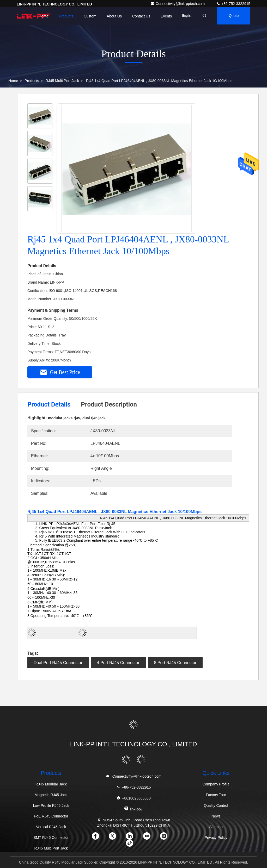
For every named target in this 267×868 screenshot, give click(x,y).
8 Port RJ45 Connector (175, 663)
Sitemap (216, 827)
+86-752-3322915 (233, 4)
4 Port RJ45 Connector (118, 663)
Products (63, 16)
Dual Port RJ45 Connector (58, 663)
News (216, 816)
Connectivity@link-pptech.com (178, 4)
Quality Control (216, 805)
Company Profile (216, 784)
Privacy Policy (216, 838)
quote (233, 16)
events (163, 16)
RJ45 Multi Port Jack (62, 81)
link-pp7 (133, 809)
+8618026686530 (133, 798)
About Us (111, 16)
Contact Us (138, 16)
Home (40, 16)
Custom (87, 16)
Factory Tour (216, 795)
